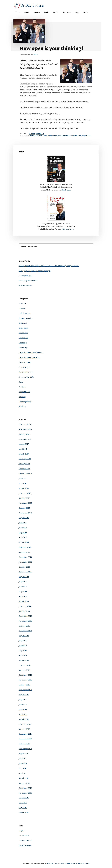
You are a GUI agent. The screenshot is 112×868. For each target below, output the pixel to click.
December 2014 (25, 557)
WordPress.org (25, 845)
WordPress (80, 863)
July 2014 (23, 582)
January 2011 (24, 783)
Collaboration (24, 313)
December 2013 (25, 616)
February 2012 (25, 724)
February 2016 (25, 493)
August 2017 (24, 444)
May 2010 (23, 808)
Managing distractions (28, 281)
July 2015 (23, 523)
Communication (26, 318)
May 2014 (23, 592)
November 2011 (25, 739)
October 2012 (24, 685)
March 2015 (24, 542)
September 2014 (25, 572)
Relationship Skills (26, 377)
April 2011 (23, 773)
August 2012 (24, 695)
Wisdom (22, 407)
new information (64, 136)
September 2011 (25, 749)
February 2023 (25, 424)
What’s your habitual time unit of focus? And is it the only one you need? (49, 266)
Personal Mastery (26, 372)
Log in (21, 831)
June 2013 (23, 646)
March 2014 (24, 601)
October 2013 (24, 626)
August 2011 (24, 754)
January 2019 (24, 434)
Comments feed (25, 840)
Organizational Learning (29, 357)
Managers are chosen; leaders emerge (35, 271)
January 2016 (24, 498)
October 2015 (24, 508)
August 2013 (24, 636)
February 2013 (25, 665)
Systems (22, 397)
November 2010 (25, 793)
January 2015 (24, 552)
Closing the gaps (25, 276)
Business (22, 303)
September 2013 (25, 631)
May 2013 (23, 650)
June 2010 (23, 803)
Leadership (40, 134)
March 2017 (24, 454)
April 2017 (23, 449)
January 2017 (24, 464)
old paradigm (76, 136)
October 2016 (24, 469)
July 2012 (23, 700)
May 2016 (23, 483)
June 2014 (23, 587)
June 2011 (23, 764)
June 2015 (23, 528)
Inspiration (23, 333)
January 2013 (24, 670)
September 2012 (25, 690)
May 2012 (23, 709)
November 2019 (25, 429)
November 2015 (25, 503)
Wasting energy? (26, 285)
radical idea (87, 136)
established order (50, 136)
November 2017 (25, 439)
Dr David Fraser (36, 136)
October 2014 (24, 567)
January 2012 (24, 729)
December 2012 (25, 675)
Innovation (23, 328)
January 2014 (24, 611)
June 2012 (23, 705)
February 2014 (25, 606)
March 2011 (24, 778)
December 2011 (25, 734)
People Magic (24, 367)
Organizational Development (31, 352)
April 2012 (23, 714)
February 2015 (25, 547)
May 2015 (23, 533)
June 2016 (23, 478)
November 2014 (25, 562)
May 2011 (23, 768)
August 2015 (24, 518)
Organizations (25, 362)
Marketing (23, 348)
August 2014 (24, 577)
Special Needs (25, 392)
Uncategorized (25, 402)
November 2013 (25, 621)
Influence (23, 323)
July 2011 (22, 759)
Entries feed (24, 835)
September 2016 (25, 474)
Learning (23, 343)
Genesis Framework (68, 863)
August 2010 (24, 798)
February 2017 (25, 459)
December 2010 (25, 788)
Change (32, 134)
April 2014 (23, 596)
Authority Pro (53, 863)
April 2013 (23, 655)
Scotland (22, 387)
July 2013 (23, 641)
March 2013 (24, 660)
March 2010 (24, 813)
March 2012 (24, 719)
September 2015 (25, 513)
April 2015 (23, 537)
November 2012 (25, 680)
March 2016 (24, 488)
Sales (21, 382)
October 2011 (24, 744)
